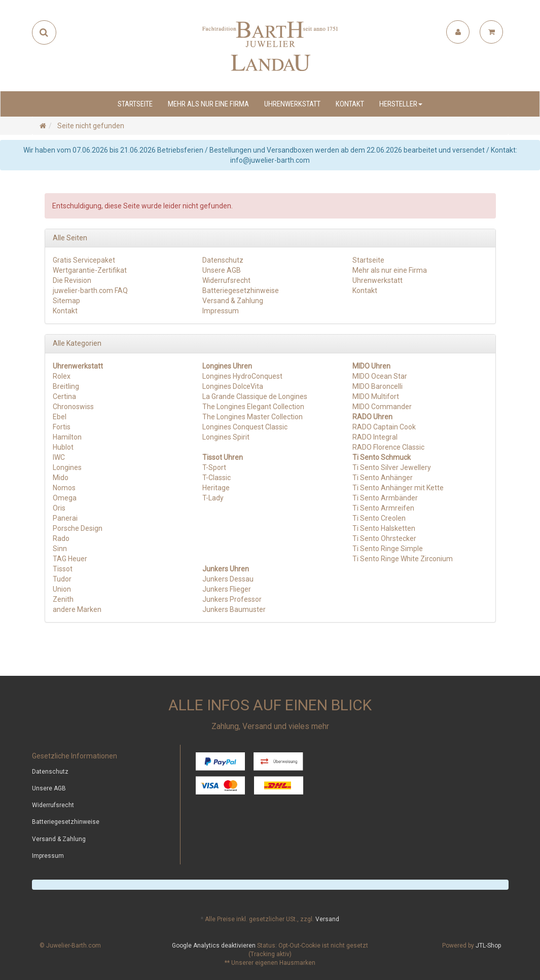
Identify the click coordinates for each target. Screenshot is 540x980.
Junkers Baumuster (234, 609)
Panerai (65, 518)
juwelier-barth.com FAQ (90, 291)
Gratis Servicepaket (84, 260)
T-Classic (217, 478)
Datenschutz (223, 260)
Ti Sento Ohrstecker (384, 538)
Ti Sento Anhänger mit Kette (398, 488)
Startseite (135, 104)
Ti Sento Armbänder (385, 498)
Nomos (64, 488)
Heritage (216, 488)
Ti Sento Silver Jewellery (392, 467)
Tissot (63, 569)
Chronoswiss (73, 407)
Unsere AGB (222, 270)
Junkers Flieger (227, 589)
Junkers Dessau (228, 579)
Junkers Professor (232, 599)
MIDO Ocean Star (380, 376)
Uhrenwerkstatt (292, 104)
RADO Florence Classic (388, 447)
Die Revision (72, 280)
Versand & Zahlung (233, 301)
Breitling (66, 386)
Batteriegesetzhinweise (241, 291)
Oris (59, 508)
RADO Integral (375, 437)
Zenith (63, 599)
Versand (327, 919)
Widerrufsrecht (226, 280)
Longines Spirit (226, 437)
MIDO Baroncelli (377, 386)
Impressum (221, 311)
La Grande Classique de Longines (255, 396)
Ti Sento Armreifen (383, 508)
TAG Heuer (70, 559)
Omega (65, 498)
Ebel (60, 417)
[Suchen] (44, 32)
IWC (59, 457)
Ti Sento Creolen (379, 518)
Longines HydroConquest (242, 376)
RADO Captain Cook (384, 427)
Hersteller (401, 104)
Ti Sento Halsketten (384, 528)
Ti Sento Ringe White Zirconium (403, 559)
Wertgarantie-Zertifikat (90, 270)
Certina (64, 396)
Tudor (62, 579)
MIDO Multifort (376, 396)
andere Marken (77, 609)
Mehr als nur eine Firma (208, 104)
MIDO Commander (382, 407)
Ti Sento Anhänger (383, 478)
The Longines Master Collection (253, 417)
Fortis (62, 427)
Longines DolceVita (233, 386)
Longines (67, 467)
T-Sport (214, 467)
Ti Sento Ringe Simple (388, 549)
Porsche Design (78, 528)
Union (62, 589)
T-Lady (213, 498)
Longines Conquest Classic (245, 427)
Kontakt (350, 104)
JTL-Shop (488, 946)
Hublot (63, 447)
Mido (61, 478)
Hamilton (67, 437)
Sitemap (66, 301)
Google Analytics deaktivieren (214, 946)
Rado (61, 538)
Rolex (62, 376)
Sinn (60, 549)
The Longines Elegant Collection (253, 407)
